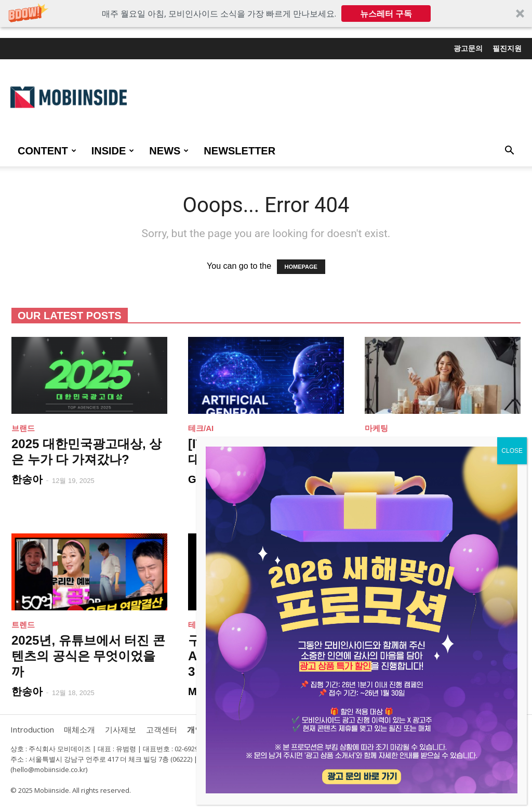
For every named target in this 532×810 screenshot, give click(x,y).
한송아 (27, 479)
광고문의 (468, 48)
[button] (266, 14)
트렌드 (23, 625)
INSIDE (113, 151)
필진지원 (507, 48)
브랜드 (23, 428)
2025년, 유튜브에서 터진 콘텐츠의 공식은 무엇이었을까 (88, 656)
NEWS (169, 151)
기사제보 (121, 729)
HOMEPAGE (301, 267)
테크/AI (201, 428)
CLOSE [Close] (512, 451)
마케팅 (376, 428)
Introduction (32, 729)
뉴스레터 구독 (386, 14)
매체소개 (79, 729)
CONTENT (47, 151)
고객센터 (162, 729)
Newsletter (240, 151)
